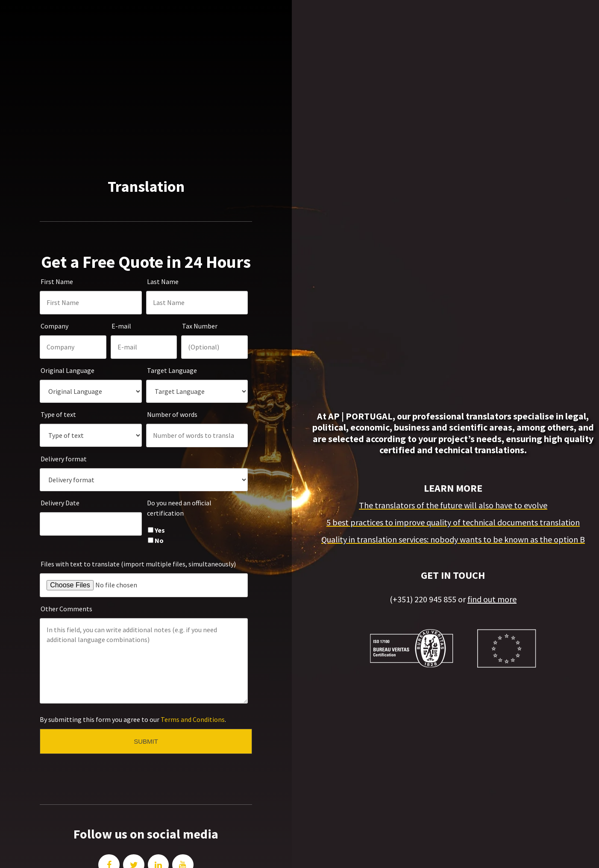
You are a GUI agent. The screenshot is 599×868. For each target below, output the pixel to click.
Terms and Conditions (193, 680)
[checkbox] (197, 496)
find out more (492, 579)
